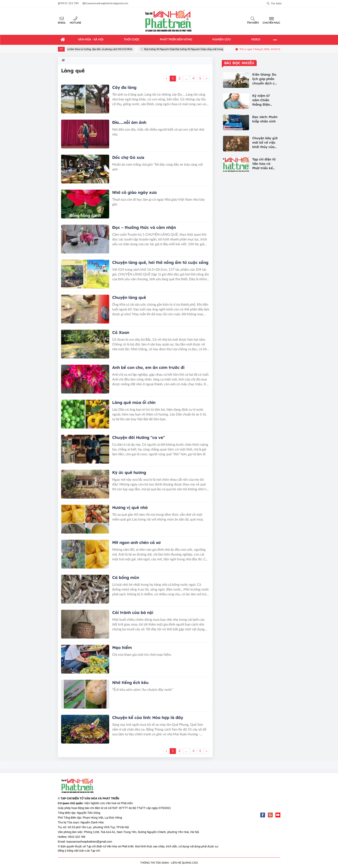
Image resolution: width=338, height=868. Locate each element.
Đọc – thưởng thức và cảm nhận (144, 227)
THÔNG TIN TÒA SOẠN (154, 863)
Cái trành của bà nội (133, 612)
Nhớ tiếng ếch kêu (130, 682)
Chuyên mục (271, 23)
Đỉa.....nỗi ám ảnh (129, 122)
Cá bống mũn (126, 577)
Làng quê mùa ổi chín (134, 402)
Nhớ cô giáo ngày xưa (134, 192)
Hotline (75, 23)
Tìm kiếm (253, 23)
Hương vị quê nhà (130, 507)
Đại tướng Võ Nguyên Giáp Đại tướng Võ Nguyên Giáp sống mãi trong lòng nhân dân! (197, 49)
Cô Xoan (121, 332)
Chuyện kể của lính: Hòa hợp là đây (148, 717)
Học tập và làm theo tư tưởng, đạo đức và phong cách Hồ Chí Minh (100, 49)
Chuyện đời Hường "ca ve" (139, 437)
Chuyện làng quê (129, 297)
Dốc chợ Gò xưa (128, 157)
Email (62, 23)
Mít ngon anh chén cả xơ (136, 542)
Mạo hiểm (122, 647)
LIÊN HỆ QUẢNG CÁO (184, 863)
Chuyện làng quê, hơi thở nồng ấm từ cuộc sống (160, 262)
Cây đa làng (124, 87)
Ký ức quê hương (129, 472)
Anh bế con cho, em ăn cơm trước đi (148, 367)
